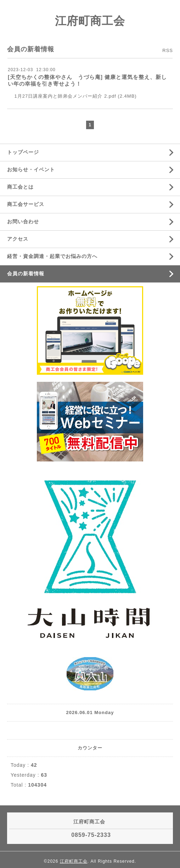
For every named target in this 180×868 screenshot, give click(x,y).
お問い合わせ (23, 222)
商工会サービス (26, 204)
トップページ (23, 152)
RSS (168, 50)
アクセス (18, 239)
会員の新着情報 (26, 274)
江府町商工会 (90, 21)
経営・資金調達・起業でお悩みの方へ (52, 256)
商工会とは (20, 187)
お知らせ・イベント (31, 169)
